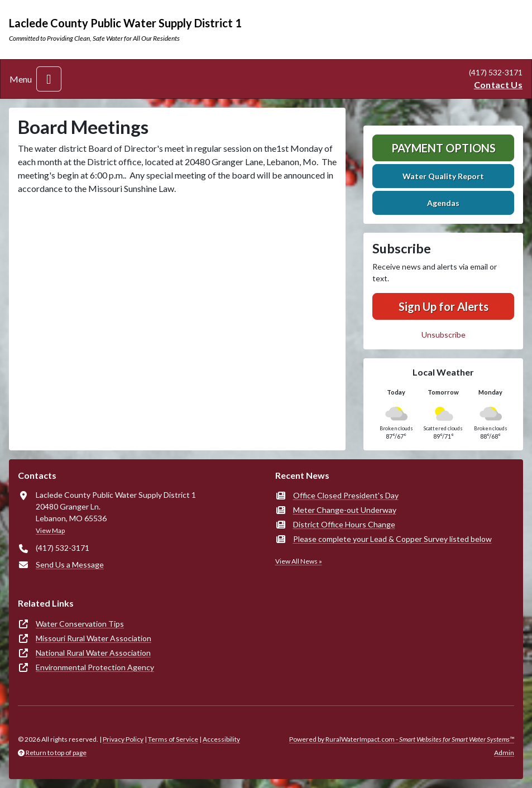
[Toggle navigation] (49, 79)
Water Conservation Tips (80, 624)
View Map (50, 530)
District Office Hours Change (344, 524)
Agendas (443, 203)
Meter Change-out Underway (345, 510)
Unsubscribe (444, 335)
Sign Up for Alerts (444, 306)
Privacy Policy (123, 739)
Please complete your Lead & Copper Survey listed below (392, 539)
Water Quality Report (443, 176)
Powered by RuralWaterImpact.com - (402, 739)
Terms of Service (173, 739)
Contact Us (498, 85)
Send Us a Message (70, 564)
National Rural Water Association (93, 653)
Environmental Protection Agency (95, 667)
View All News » (299, 561)
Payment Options (444, 148)
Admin (504, 753)
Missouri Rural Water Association (94, 638)
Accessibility (221, 739)
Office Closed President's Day (346, 495)
